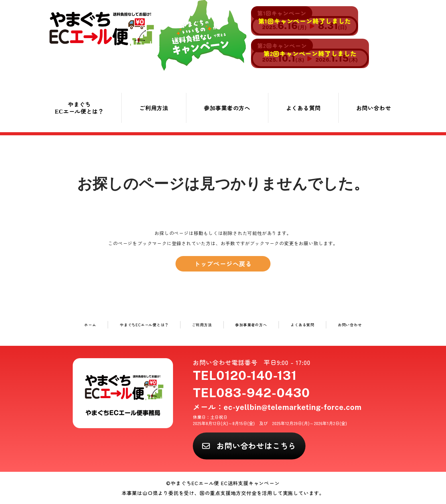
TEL (245, 375)
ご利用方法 (154, 108)
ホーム (90, 325)
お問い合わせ (374, 108)
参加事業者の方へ (227, 108)
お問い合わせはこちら (256, 445)
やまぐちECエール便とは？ (79, 108)
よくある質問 (303, 108)
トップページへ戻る (223, 264)
